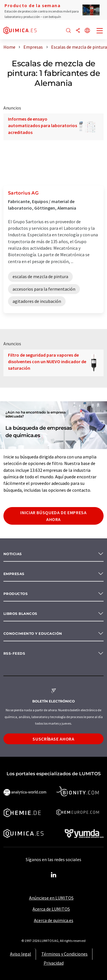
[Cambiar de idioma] (87, 31)
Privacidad (54, 963)
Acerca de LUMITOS (51, 909)
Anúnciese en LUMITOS (51, 898)
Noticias (13, 554)
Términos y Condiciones (64, 954)
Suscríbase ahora (53, 739)
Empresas (14, 574)
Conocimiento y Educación (33, 633)
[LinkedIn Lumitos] (54, 875)
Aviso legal (21, 954)
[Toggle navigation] (100, 31)
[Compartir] (78, 31)
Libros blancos (20, 614)
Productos (16, 594)
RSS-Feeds (14, 653)
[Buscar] (68, 31)
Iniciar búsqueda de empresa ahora (53, 516)
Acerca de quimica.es (54, 920)
